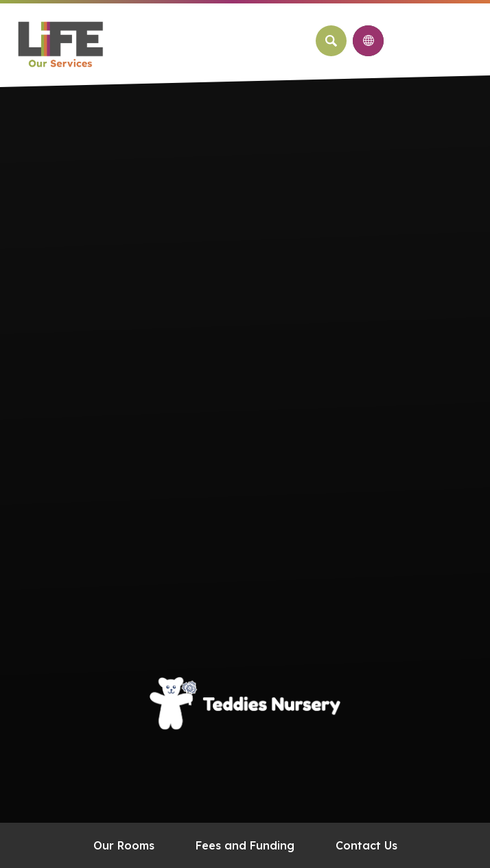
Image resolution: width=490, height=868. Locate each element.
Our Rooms (124, 845)
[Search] (331, 41)
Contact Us (366, 845)
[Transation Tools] (368, 41)
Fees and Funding (245, 845)
